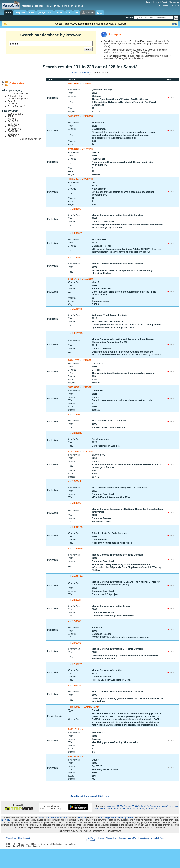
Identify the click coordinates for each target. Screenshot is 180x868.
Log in (150, 2)
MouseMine (111, 838)
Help (157, 2)
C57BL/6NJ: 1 (14, 129)
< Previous (86, 72)
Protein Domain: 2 (16, 106)
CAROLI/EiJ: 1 (15, 131)
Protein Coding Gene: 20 (19, 99)
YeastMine (144, 838)
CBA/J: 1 (12, 136)
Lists (32, 13)
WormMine (133, 838)
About (164, 2)
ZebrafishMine (157, 838)
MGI (41, 817)
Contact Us (174, 2)
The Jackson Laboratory (57, 817)
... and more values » (31, 139)
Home (8, 13)
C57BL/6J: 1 (14, 126)
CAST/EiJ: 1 (13, 134)
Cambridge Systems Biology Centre (116, 817)
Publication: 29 (15, 96)
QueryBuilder (45, 13)
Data (69, 13)
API (77, 13)
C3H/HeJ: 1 (13, 124)
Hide (175, 24)
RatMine (122, 838)
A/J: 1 (10, 116)
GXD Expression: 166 (18, 94)
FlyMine (100, 838)
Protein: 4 (12, 104)
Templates (20, 13)
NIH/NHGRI (7, 820)
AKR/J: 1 (12, 119)
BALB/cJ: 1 (13, 121)
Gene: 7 (11, 101)
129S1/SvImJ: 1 (15, 114)
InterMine (81, 817)
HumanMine (92, 840)
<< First (75, 72)
